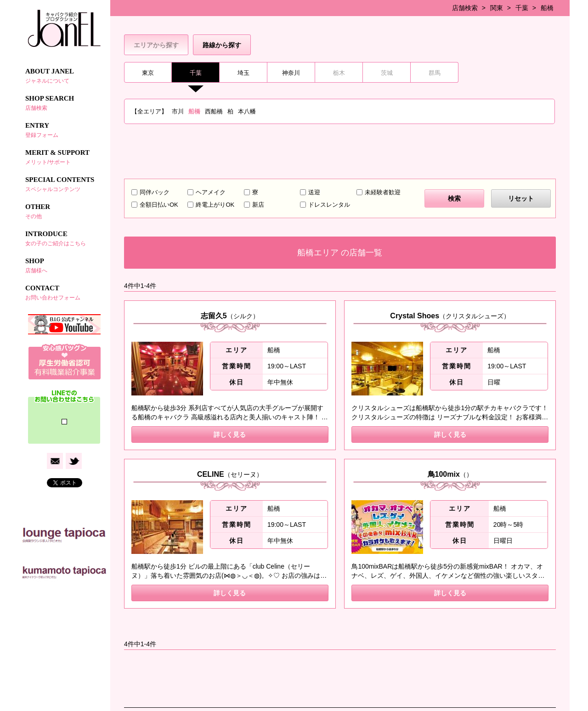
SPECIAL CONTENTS (64, 184)
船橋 (547, 8)
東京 (148, 73)
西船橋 (214, 111)
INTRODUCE (64, 238)
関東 (497, 8)
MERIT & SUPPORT (64, 157)
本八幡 (247, 111)
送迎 (314, 192)
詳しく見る (230, 434)
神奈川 (291, 73)
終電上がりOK (215, 205)
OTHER (64, 211)
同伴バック (155, 192)
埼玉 (243, 73)
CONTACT (64, 293)
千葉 (522, 8)
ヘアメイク (211, 192)
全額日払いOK (159, 205)
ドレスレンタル (329, 205)
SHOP (64, 265)
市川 (178, 111)
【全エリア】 (149, 111)
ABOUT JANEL (64, 76)
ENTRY (64, 130)
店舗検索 (465, 8)
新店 (258, 205)
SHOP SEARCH (64, 103)
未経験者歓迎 (383, 192)
